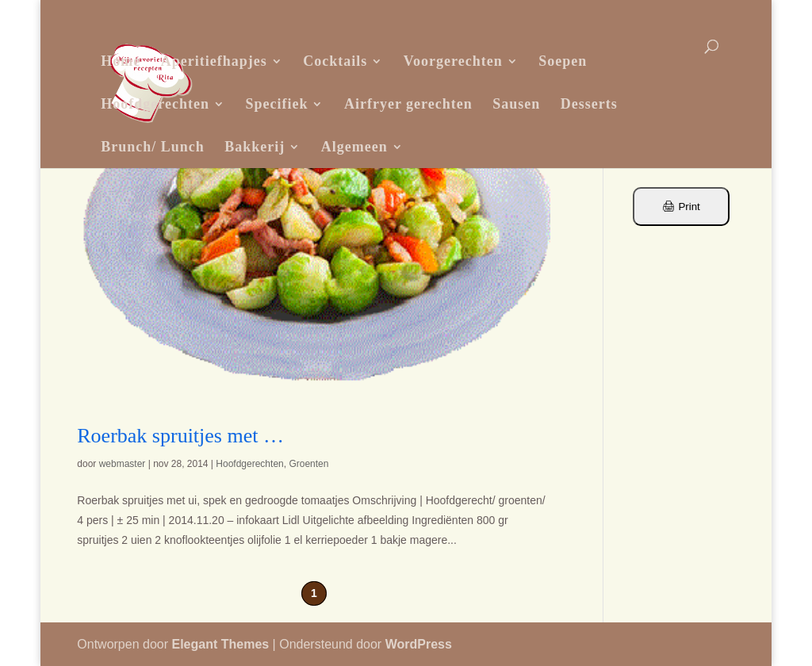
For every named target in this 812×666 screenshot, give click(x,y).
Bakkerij (255, 147)
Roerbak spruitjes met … (180, 436)
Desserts (589, 104)
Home (121, 61)
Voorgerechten (453, 61)
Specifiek (276, 104)
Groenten (308, 464)
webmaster (123, 464)
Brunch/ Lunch (153, 147)
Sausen (516, 104)
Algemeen (354, 147)
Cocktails (335, 61)
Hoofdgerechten (155, 104)
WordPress (419, 644)
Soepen (563, 61)
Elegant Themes (220, 644)
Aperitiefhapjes (214, 61)
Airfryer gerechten (408, 104)
